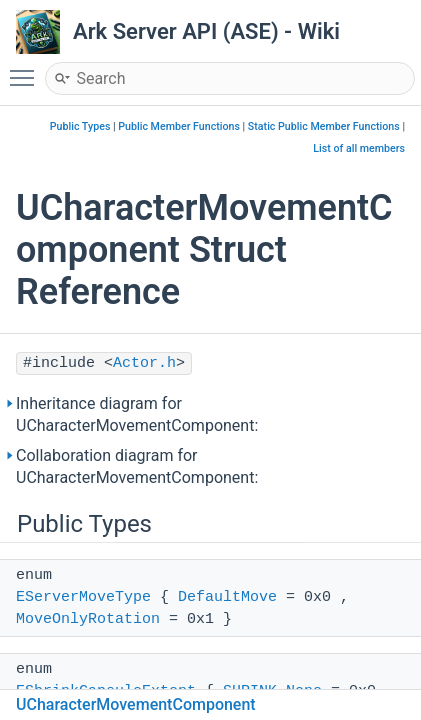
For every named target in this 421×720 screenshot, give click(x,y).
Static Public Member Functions (324, 126)
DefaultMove (227, 597)
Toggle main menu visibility (27, 69)
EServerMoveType (83, 597)
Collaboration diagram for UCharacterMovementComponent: (137, 466)
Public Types (80, 126)
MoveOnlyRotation (88, 619)
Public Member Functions (179, 126)
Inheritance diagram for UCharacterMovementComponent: (137, 414)
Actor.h (144, 363)
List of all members (359, 148)
